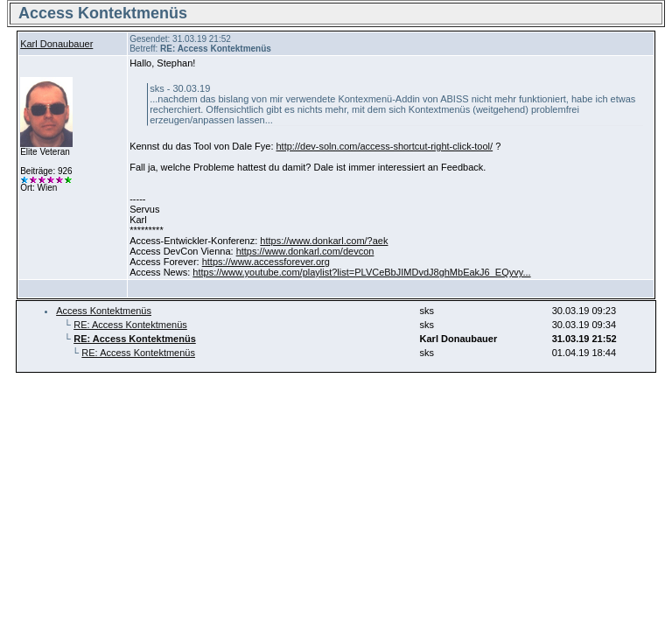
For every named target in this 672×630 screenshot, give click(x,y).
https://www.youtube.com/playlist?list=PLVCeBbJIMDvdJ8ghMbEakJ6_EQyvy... (361, 272)
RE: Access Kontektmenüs (130, 325)
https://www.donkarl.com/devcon (305, 251)
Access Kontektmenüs (104, 311)
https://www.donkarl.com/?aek (324, 241)
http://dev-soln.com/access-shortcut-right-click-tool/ (385, 146)
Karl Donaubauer (56, 44)
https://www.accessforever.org (266, 262)
